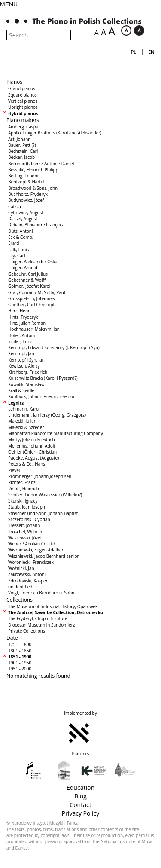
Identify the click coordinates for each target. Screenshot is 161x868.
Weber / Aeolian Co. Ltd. (32, 544)
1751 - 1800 (20, 644)
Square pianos (23, 95)
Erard (14, 243)
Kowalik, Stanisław (26, 384)
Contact (80, 805)
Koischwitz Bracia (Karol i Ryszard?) (43, 378)
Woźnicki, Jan (21, 568)
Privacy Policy (80, 813)
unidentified (20, 587)
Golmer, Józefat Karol (29, 286)
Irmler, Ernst (21, 341)
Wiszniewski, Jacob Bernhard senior (44, 556)
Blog (80, 796)
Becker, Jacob (21, 157)
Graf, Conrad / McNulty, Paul (37, 292)
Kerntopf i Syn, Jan (26, 360)
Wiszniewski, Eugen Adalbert (36, 550)
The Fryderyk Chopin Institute (38, 618)
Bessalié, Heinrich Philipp (33, 170)
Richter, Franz (22, 482)
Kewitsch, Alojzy (24, 366)
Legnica (16, 403)
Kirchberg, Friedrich (28, 372)
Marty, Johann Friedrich (32, 439)
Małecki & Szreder (26, 427)
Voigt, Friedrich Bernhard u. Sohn (41, 593)
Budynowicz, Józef (26, 200)
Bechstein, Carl (23, 151)
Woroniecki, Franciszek (31, 562)
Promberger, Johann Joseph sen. (40, 476)
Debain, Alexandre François (35, 225)
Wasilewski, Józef (25, 538)
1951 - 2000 (20, 669)
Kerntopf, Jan (21, 353)
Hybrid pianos (23, 113)
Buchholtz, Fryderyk (28, 194)
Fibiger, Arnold (23, 268)
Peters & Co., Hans (27, 464)
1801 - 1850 (20, 651)
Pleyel (14, 470)
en (151, 52)
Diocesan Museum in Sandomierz (41, 625)
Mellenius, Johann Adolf (32, 446)
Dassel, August (23, 219)
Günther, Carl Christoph (32, 305)
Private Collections (27, 631)
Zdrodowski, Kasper (28, 581)
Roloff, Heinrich (24, 489)
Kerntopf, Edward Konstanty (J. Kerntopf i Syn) (54, 347)
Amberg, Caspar (24, 127)
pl (134, 52)
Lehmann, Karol (24, 409)
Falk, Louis (18, 250)
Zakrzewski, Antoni (27, 574)
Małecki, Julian (22, 421)
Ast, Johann (20, 139)
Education (80, 787)
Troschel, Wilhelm (26, 532)
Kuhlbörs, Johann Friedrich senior (41, 396)
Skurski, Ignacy (23, 501)
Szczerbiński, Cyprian (29, 519)
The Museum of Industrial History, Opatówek (53, 606)
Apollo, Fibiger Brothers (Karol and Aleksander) (55, 133)
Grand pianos (22, 88)
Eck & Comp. (21, 237)
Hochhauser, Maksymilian (34, 329)
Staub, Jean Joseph (27, 507)
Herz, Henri (20, 311)
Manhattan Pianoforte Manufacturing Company (56, 433)
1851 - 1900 (20, 657)
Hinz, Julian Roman (27, 323)
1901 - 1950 (20, 663)
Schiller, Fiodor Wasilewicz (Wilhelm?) (45, 495)
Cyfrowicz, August (26, 213)
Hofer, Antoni (21, 335)
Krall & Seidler (22, 390)
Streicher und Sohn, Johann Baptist (43, 513)
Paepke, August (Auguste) (33, 458)
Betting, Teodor (24, 176)
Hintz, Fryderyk (23, 317)
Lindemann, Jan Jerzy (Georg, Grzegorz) (47, 415)
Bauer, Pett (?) (22, 145)
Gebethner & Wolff (27, 280)
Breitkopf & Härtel (26, 182)
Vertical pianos (23, 101)
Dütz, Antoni (21, 231)
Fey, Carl (17, 256)
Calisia (15, 207)
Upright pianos (23, 107)
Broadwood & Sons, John (33, 188)
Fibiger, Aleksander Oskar (34, 262)
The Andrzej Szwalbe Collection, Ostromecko (56, 612)
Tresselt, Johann (24, 525)
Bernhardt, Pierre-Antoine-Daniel (41, 164)
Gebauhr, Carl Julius (28, 274)
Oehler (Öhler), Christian (32, 452)
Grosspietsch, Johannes (32, 298)
